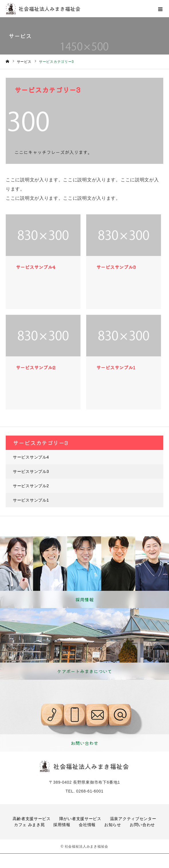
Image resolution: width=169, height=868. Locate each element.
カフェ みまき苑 (30, 825)
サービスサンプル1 (31, 500)
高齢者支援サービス (32, 819)
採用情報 (62, 825)
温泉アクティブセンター (133, 819)
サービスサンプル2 (31, 486)
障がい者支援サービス (80, 819)
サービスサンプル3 (31, 471)
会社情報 (87, 825)
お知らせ (113, 825)
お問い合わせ (142, 825)
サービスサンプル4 (31, 457)
